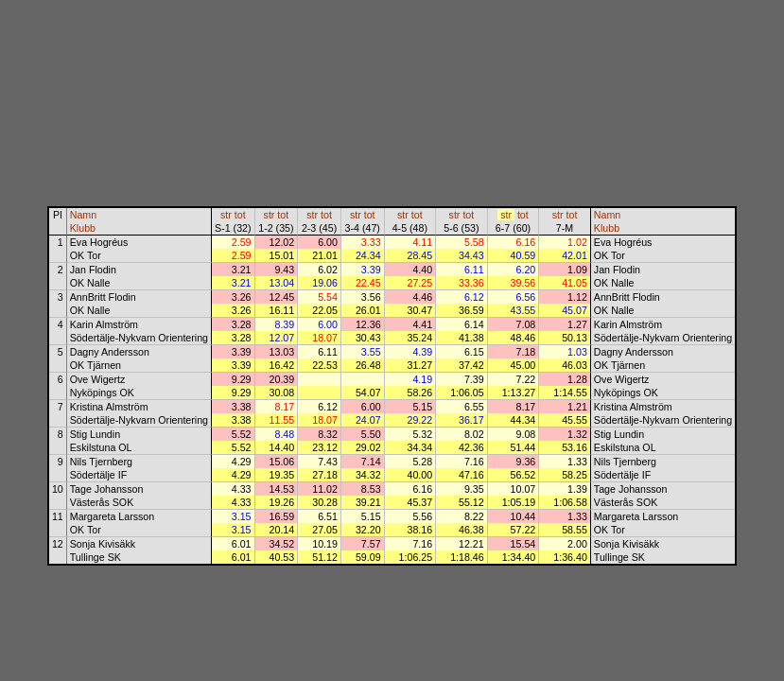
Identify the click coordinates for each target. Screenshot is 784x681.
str (226, 215)
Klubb (83, 228)
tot (240, 215)
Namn (83, 215)
